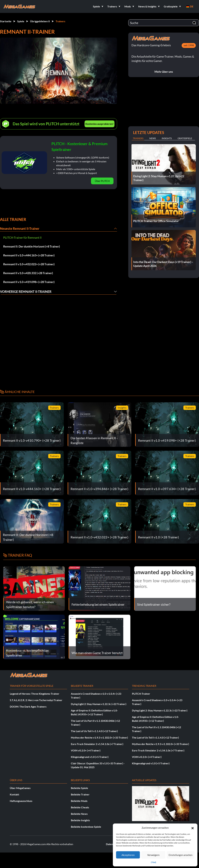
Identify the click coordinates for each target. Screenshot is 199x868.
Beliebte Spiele (79, 788)
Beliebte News (79, 814)
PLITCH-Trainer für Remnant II (22, 238)
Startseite (6, 21)
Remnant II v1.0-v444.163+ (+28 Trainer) (29, 255)
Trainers (60, 21)
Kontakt (14, 794)
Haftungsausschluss (21, 801)
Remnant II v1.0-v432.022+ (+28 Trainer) (29, 264)
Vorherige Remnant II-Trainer (26, 292)
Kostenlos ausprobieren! (99, 124)
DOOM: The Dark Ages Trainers (28, 707)
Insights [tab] (167, 138)
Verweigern (153, 855)
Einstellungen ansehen (181, 855)
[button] (193, 828)
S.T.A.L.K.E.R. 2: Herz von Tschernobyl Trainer (36, 700)
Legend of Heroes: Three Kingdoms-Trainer (35, 694)
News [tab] (153, 138)
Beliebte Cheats (80, 807)
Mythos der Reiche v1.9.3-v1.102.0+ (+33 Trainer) (99, 737)
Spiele (21, 21)
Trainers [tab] (138, 138)
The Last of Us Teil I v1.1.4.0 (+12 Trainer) (94, 731)
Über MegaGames (20, 788)
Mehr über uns (164, 72)
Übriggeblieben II (40, 21)
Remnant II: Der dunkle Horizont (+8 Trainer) (32, 246)
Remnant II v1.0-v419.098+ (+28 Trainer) (29, 282)
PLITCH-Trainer (141, 694)
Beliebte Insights (80, 820)
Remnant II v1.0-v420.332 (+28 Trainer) (28, 273)
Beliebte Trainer (80, 794)
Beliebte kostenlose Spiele (86, 827)
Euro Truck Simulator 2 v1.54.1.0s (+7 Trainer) (97, 744)
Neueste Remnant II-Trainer (20, 228)
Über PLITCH (102, 181)
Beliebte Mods (79, 801)
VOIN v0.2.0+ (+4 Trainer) (86, 750)
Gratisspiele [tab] (185, 138)
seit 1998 (189, 45)
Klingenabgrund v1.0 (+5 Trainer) (90, 757)
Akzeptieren (128, 855)
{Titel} (154, 862)
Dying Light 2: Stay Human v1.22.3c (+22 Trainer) (99, 704)
